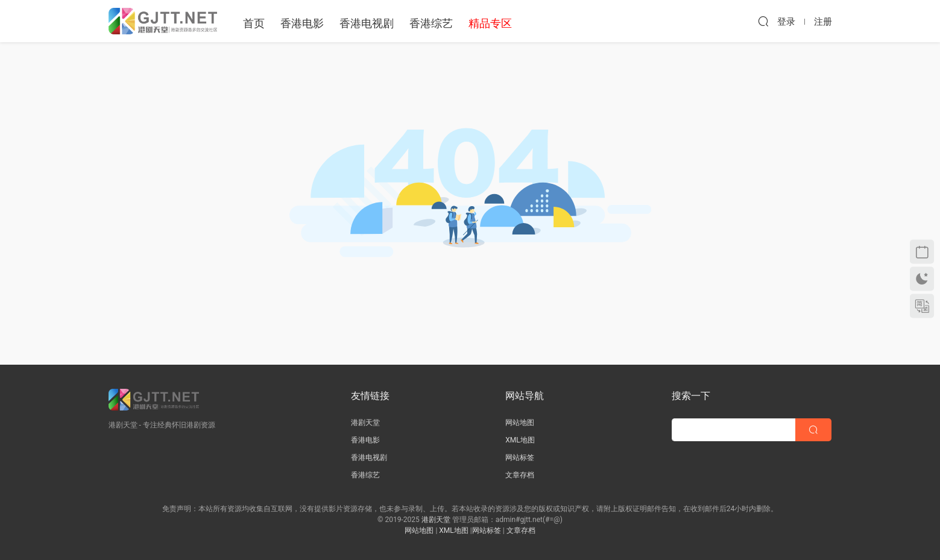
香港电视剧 (367, 23)
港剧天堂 (365, 423)
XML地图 (520, 440)
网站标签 (520, 458)
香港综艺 (431, 23)
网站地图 (520, 423)
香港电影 (302, 23)
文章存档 (520, 475)
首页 (254, 23)
